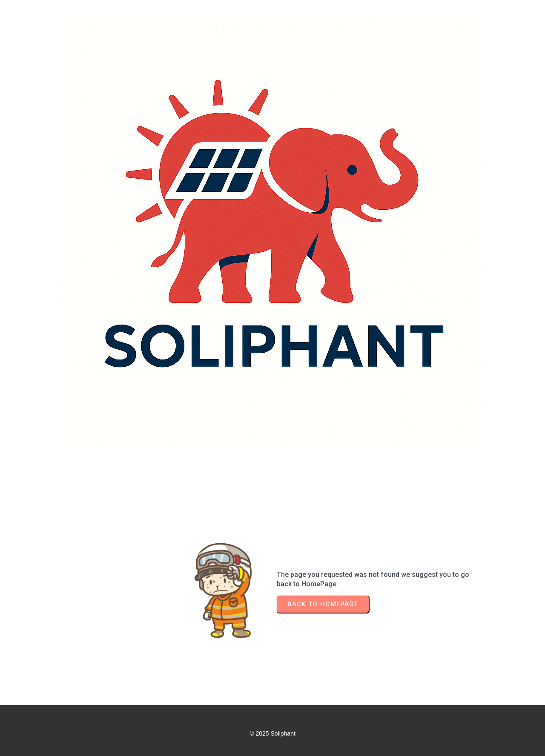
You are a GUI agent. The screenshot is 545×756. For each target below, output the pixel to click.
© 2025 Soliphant (272, 733)
